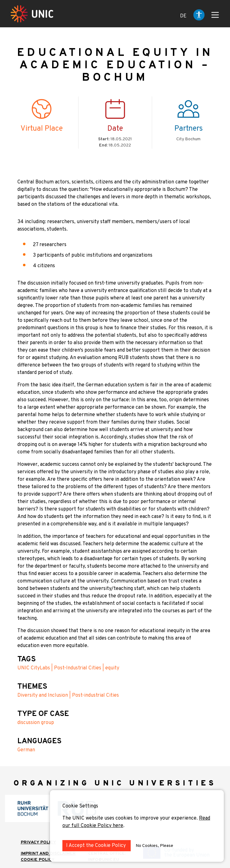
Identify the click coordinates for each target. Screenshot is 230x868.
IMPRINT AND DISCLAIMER (48, 854)
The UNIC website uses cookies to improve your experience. (131, 818)
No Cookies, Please (154, 846)
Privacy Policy (38, 842)
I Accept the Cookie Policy (97, 846)
